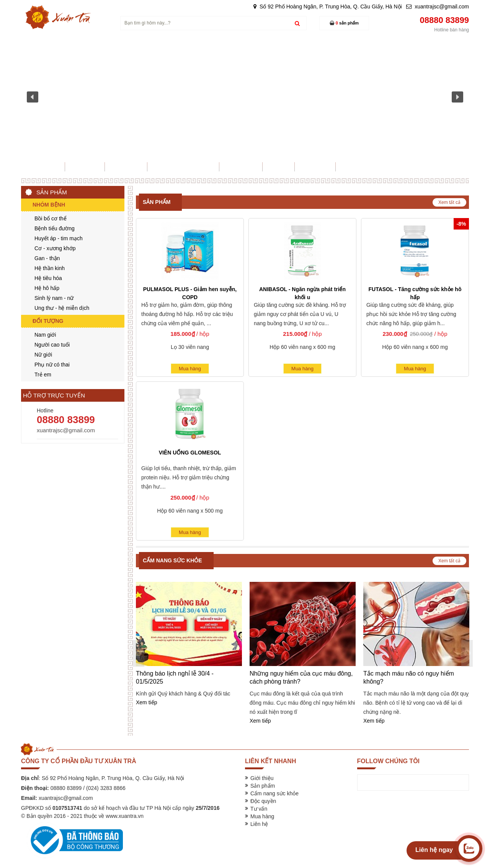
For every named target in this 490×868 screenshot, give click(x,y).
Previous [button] (139, 653)
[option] (189, 644)
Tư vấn (259, 809)
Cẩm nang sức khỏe (172, 560)
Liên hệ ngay (434, 850)
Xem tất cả (449, 202)
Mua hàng (190, 369)
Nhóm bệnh (49, 205)
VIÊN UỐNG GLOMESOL (190, 453)
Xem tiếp (146, 702)
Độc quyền (263, 801)
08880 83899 (66, 420)
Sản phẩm (157, 202)
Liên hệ (259, 824)
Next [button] (467, 653)
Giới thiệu (262, 778)
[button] (33, 97)
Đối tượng (48, 321)
